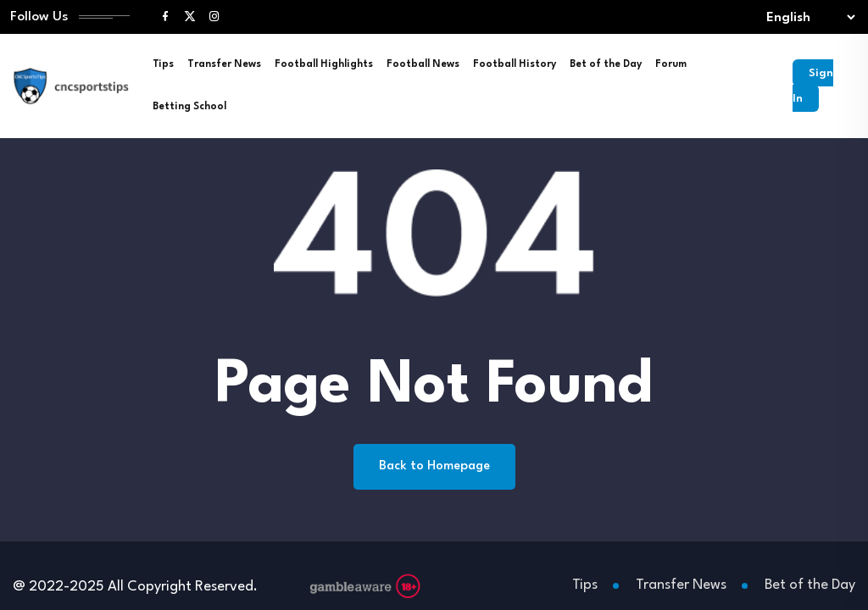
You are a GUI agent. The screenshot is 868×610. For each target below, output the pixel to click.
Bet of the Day (606, 68)
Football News (423, 68)
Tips (163, 68)
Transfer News (224, 68)
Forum (671, 68)
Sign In (811, 89)
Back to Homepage (434, 470)
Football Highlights (324, 68)
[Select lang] (807, 19)
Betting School (189, 110)
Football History (515, 68)
